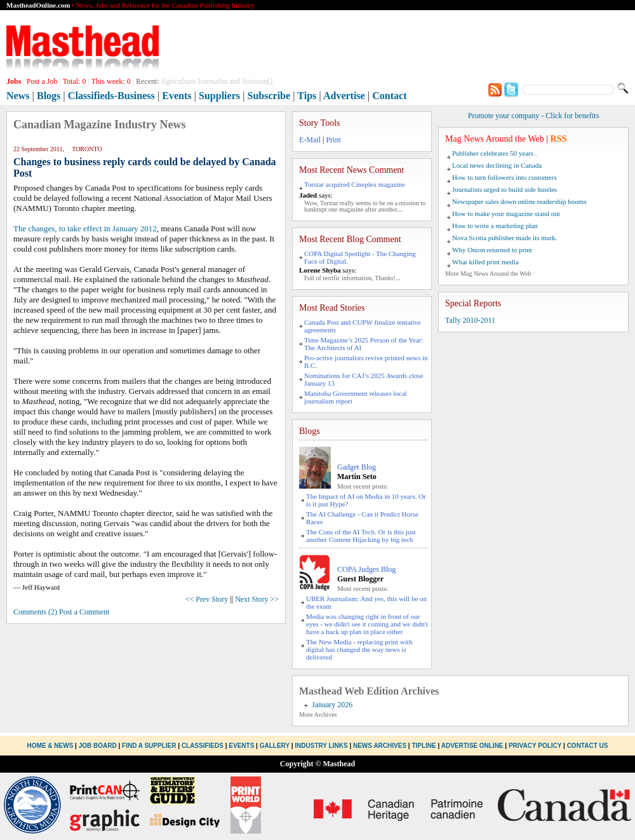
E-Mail (310, 140)
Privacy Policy (535, 746)
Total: (75, 81)
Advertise (344, 96)
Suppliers (219, 96)
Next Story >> (257, 599)
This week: (111, 81)
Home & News (51, 746)
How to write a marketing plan (495, 226)
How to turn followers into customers (505, 177)
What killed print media (485, 262)
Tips (307, 96)
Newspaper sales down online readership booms (519, 201)
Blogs (49, 96)
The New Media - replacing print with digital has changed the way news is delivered (359, 649)
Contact (389, 96)
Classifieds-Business (111, 96)
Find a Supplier (149, 746)
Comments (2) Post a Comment (61, 612)
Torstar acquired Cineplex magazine (355, 184)
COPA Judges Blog (366, 569)
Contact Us (588, 746)
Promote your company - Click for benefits (534, 116)
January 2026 (332, 705)
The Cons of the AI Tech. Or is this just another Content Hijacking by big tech (361, 536)
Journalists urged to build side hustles (505, 189)
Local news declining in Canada (497, 165)
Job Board (98, 746)
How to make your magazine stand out (506, 213)
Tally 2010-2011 (470, 320)
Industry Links (321, 746)
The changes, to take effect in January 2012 (85, 228)
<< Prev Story (207, 599)
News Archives (380, 746)
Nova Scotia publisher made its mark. (505, 238)
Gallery (275, 746)
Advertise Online (472, 746)
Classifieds (203, 746)
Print (333, 140)
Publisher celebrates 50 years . (494, 153)
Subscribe (269, 96)
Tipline (424, 746)
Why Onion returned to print (492, 250)
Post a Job (42, 81)
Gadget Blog (357, 467)
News (18, 96)
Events (177, 96)
